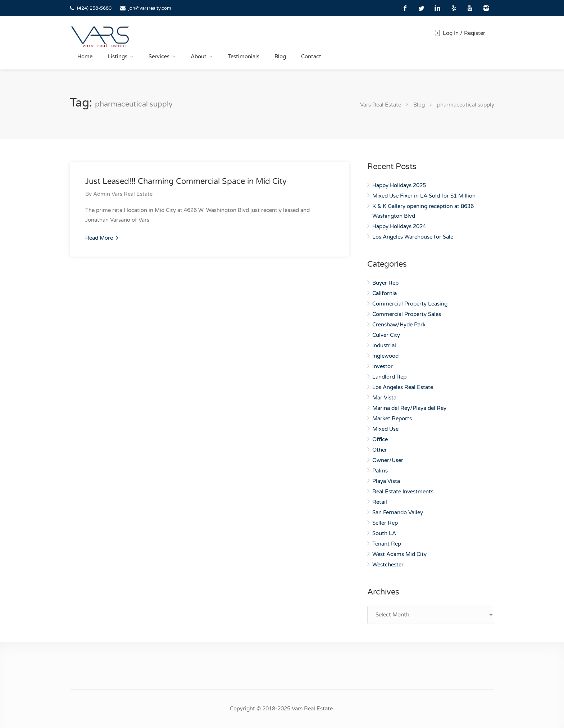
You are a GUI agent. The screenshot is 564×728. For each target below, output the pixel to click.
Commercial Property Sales (407, 314)
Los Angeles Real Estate (403, 387)
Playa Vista (386, 481)
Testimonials (244, 56)
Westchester (388, 565)
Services (159, 56)
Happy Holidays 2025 (399, 185)
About (199, 56)
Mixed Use (385, 429)
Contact (311, 56)
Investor (383, 366)
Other (380, 450)
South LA (384, 533)
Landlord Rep (389, 377)
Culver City (386, 335)
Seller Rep (385, 523)
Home (85, 56)
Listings (117, 56)
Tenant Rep (387, 544)
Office (380, 439)
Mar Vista (384, 398)
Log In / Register (460, 33)
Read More (102, 238)
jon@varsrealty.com (150, 8)
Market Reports (392, 419)
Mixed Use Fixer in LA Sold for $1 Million (424, 196)
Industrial (384, 345)
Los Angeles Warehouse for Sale (413, 237)
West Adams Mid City (399, 554)
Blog (280, 56)
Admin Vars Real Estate (123, 194)
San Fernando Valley (398, 512)
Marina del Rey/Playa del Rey (409, 408)
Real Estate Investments (403, 492)
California (385, 293)
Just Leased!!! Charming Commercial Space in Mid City (186, 181)
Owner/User (388, 460)
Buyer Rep (385, 283)
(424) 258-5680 (94, 8)
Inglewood (385, 356)
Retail (380, 502)
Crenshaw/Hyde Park (399, 325)
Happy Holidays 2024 (399, 226)
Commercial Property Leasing (410, 304)
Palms (380, 471)
